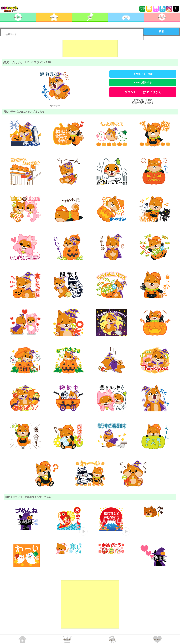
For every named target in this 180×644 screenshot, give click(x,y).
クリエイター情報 (143, 74)
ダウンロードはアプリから (143, 92)
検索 (161, 31)
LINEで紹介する (143, 82)
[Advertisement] (90, 48)
